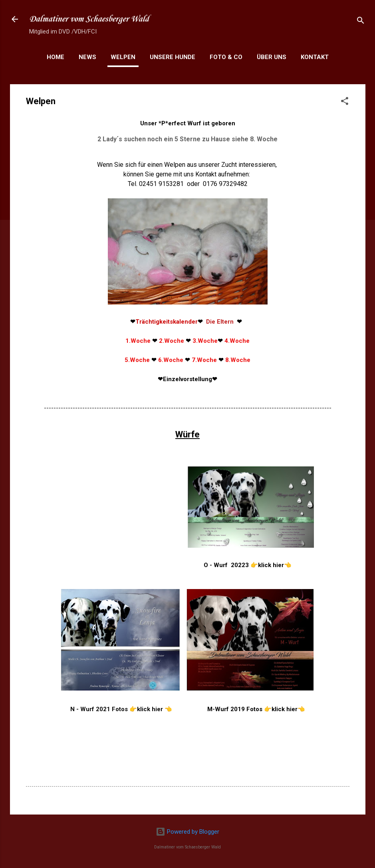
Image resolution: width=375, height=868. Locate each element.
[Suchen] (361, 22)
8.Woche (238, 360)
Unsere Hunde (173, 57)
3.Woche (205, 341)
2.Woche (172, 341)
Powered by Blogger (187, 832)
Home (56, 57)
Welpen (123, 57)
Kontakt (315, 57)
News (87, 57)
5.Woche (137, 360)
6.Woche (171, 360)
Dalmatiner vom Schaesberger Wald (89, 19)
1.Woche (138, 341)
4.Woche (237, 341)
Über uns (272, 57)
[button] (345, 102)
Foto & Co (226, 57)
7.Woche (204, 360)
